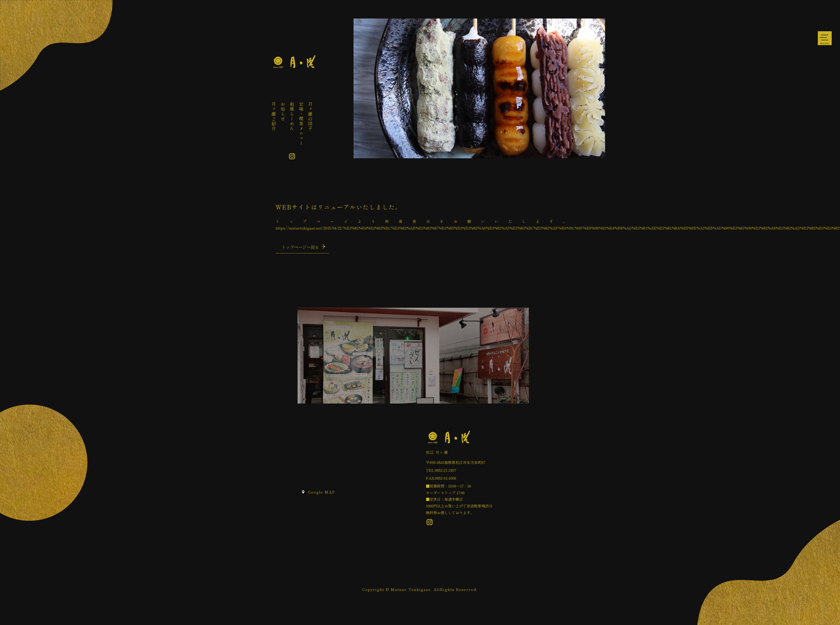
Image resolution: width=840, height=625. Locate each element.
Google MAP (322, 492)
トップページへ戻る (300, 247)
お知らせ (283, 112)
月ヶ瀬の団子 (310, 116)
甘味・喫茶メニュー (301, 124)
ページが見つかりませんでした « (294, 62)
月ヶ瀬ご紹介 (274, 116)
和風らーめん (292, 116)
